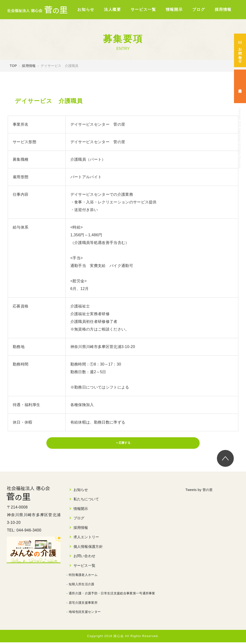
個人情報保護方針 (88, 548)
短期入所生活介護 (82, 586)
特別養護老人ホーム (83, 577)
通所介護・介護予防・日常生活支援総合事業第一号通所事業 (112, 595)
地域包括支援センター (85, 614)
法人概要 (112, 9)
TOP (13, 66)
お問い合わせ (240, 50)
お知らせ (86, 9)
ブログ (199, 9)
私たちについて (86, 501)
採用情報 (223, 9)
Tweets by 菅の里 (201, 491)
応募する (125, 447)
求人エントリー (86, 539)
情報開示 (174, 9)
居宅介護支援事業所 (83, 604)
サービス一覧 (143, 9)
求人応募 (240, 86)
